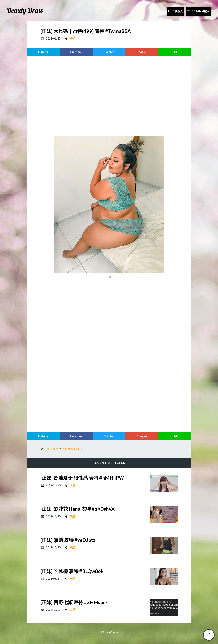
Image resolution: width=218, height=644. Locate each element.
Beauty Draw (25, 10)
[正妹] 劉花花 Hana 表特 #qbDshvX (77, 509)
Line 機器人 (176, 11)
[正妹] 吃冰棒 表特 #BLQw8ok (72, 571)
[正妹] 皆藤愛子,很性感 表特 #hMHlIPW (82, 478)
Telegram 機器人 (199, 11)
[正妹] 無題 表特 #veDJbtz (68, 540)
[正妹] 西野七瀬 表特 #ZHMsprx (74, 602)
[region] (109, 94)
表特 (73, 38)
